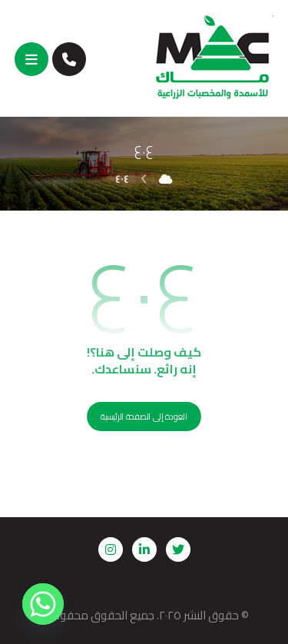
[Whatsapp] (43, 604)
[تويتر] (178, 549)
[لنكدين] (144, 549)
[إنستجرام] (111, 549)
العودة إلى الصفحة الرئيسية (144, 417)
